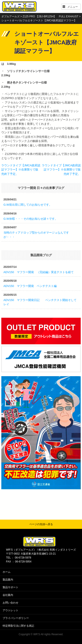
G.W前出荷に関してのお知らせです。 (28, 205)
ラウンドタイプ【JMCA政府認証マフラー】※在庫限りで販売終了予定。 (21, 170)
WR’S (37, 634)
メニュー (73, 7)
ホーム (7, 572)
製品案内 (8, 580)
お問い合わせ (10, 603)
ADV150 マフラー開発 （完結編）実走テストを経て (39, 272)
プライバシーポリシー (16, 618)
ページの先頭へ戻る (41, 524)
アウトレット (10, 610)
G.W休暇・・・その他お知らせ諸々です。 (31, 219)
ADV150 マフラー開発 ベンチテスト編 (30, 286)
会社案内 (8, 595)
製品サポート (10, 587)
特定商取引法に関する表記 (18, 626)
